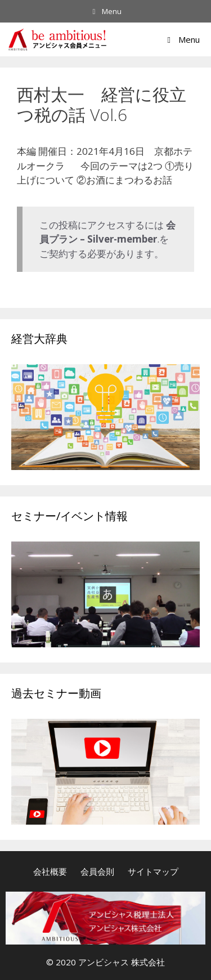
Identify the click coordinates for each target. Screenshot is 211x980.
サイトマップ (153, 871)
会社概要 (50, 871)
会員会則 (97, 871)
